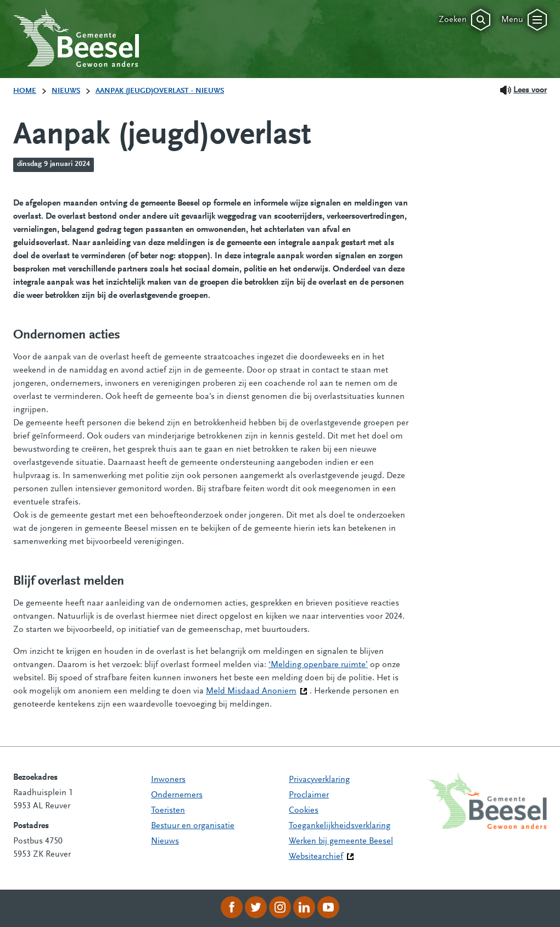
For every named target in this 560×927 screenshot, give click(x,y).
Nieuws (165, 841)
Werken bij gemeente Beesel (341, 841)
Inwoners (168, 780)
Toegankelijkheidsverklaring (340, 826)
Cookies (304, 811)
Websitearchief (316, 857)
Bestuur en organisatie (193, 826)
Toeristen (168, 811)
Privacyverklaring (319, 780)
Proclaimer (309, 795)
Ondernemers (177, 795)
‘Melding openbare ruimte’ (318, 665)
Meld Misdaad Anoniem (257, 690)
